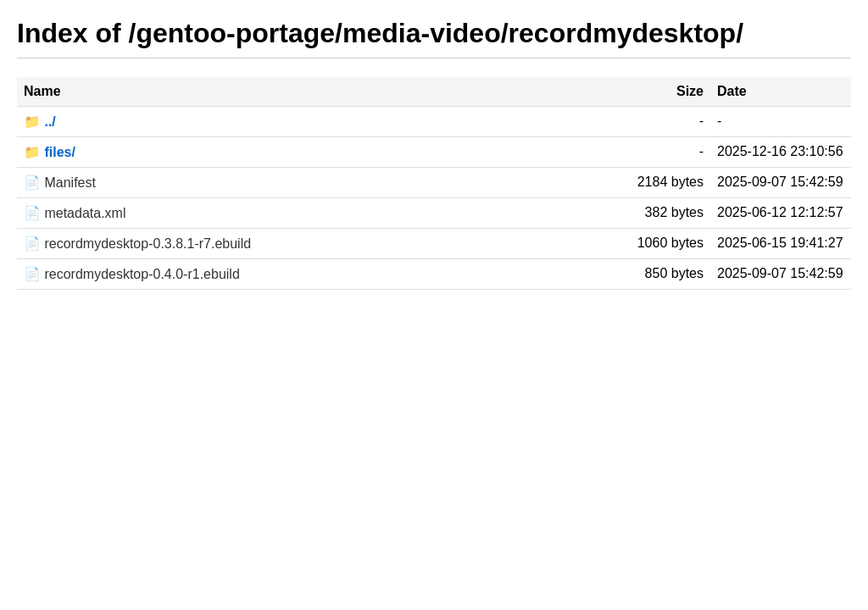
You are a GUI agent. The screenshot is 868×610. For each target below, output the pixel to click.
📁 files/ (50, 152)
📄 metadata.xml (75, 213)
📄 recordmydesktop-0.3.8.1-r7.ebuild (137, 244)
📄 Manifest (60, 183)
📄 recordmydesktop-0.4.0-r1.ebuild (132, 274)
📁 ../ (40, 122)
